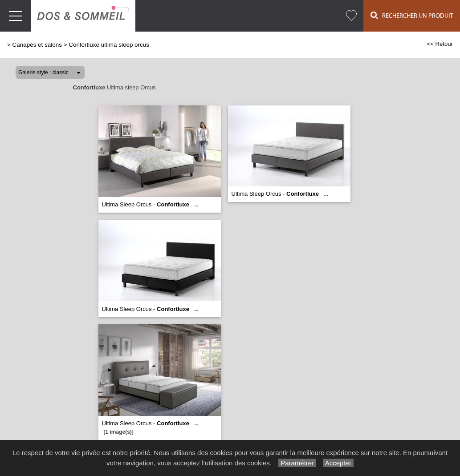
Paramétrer (297, 463)
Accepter (338, 463)
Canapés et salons (37, 45)
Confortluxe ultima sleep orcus (109, 45)
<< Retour (440, 44)
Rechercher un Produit (412, 15)
